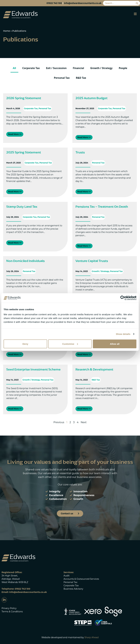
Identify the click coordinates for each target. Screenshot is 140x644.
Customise (70, 344)
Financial (78, 68)
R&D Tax (81, 78)
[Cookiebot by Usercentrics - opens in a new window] (123, 298)
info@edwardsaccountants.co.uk (83, 3)
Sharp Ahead (92, 637)
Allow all (115, 344)
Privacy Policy (9, 608)
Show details (123, 334)
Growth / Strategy (101, 68)
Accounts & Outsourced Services (81, 579)
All (14, 68)
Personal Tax (62, 78)
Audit (67, 576)
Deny (25, 344)
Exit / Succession (56, 68)
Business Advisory (73, 589)
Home (7, 31)
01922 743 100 (54, 3)
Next (84, 422)
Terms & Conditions (12, 612)
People (123, 68)
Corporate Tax (31, 68)
